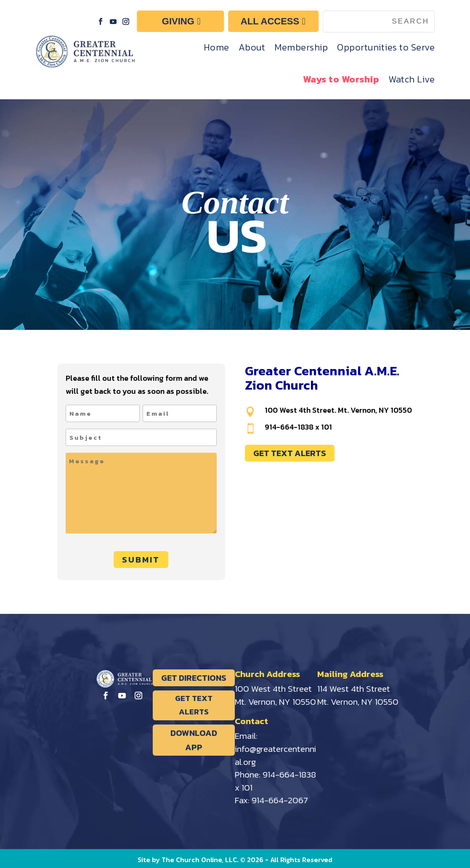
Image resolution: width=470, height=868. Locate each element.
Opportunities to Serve (386, 47)
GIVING (178, 21)
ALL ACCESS (270, 21)
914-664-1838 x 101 (298, 427)
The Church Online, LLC (199, 860)
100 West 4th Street (273, 689)
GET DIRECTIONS (194, 678)
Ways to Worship (341, 79)
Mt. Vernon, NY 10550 (275, 702)
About (252, 47)
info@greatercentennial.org (275, 755)
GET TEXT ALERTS (290, 453)
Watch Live (412, 79)
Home (216, 47)
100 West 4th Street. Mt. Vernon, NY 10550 (338, 410)
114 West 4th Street (354, 689)
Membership (301, 47)
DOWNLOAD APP (194, 740)
